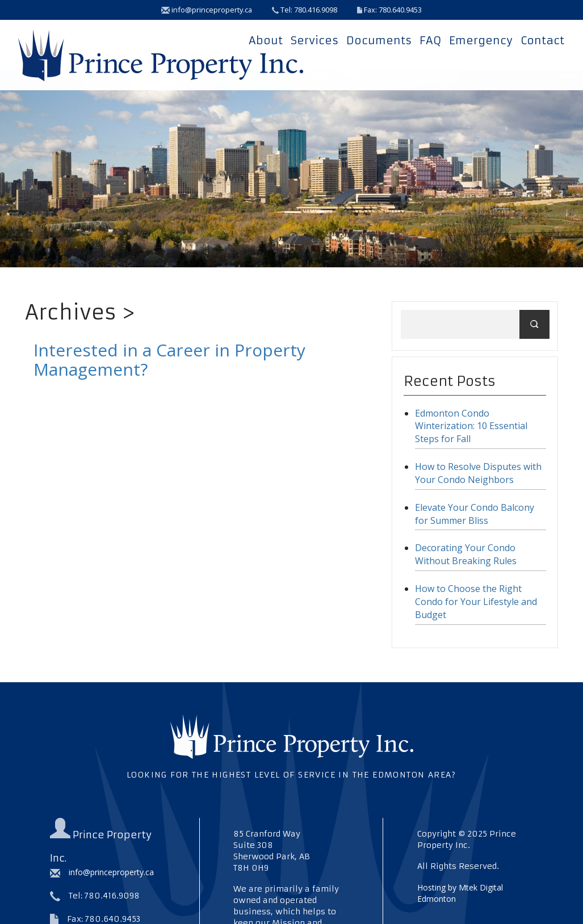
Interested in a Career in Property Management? (169, 360)
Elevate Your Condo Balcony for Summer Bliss (475, 514)
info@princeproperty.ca (207, 10)
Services (314, 40)
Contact (542, 40)
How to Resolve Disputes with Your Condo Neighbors (478, 473)
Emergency (481, 40)
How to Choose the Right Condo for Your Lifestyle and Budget (476, 602)
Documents (379, 40)
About (266, 40)
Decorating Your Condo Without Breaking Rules (466, 554)
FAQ (430, 40)
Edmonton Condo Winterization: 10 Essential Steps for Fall (471, 426)
